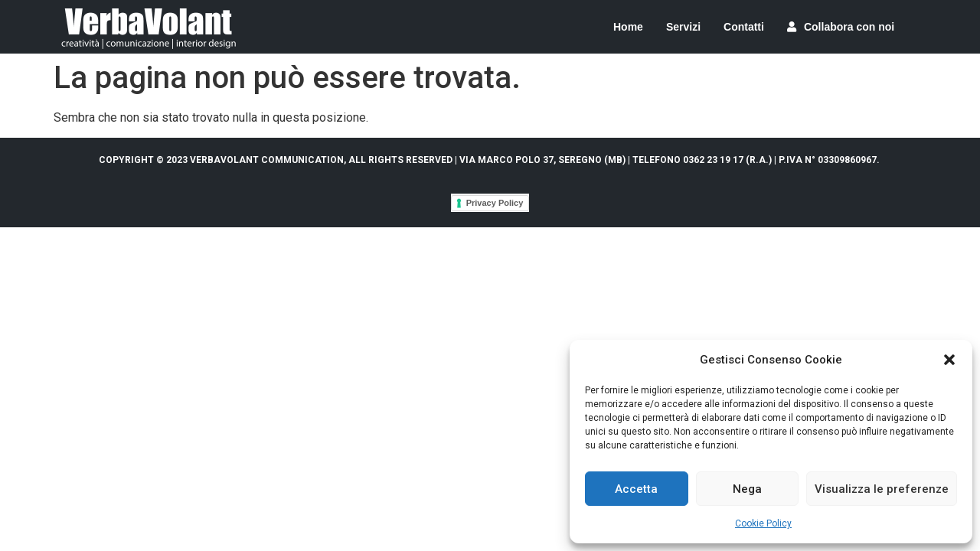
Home (628, 27)
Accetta (636, 489)
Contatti (744, 27)
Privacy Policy (495, 203)
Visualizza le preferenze (882, 489)
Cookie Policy (763, 523)
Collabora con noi (841, 27)
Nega (747, 489)
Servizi (683, 27)
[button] (949, 360)
